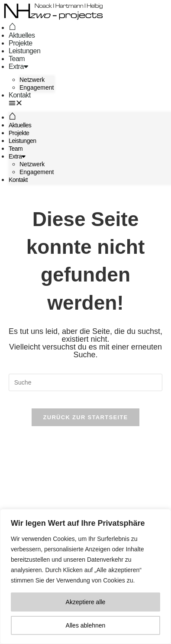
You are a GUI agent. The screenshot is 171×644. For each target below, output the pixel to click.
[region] (85, 576)
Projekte (21, 43)
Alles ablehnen (86, 625)
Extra (18, 66)
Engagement (37, 87)
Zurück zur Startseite (85, 417)
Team (17, 59)
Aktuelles (22, 35)
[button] (31, 103)
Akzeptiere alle (86, 602)
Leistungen (24, 51)
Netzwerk (32, 80)
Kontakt (20, 95)
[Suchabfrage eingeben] (86, 382)
